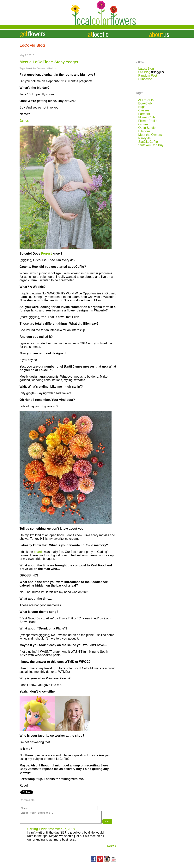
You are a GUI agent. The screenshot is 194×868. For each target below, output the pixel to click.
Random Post (148, 76)
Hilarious (144, 131)
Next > (112, 848)
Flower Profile (148, 121)
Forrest (46, 254)
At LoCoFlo (146, 100)
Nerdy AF (145, 138)
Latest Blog (146, 69)
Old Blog (144, 72)
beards (39, 552)
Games (143, 124)
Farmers (144, 114)
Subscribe (145, 79)
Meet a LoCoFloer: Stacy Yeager (49, 62)
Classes (144, 110)
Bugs (142, 107)
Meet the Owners (150, 135)
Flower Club (146, 117)
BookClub (145, 103)
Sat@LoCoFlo (148, 142)
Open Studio (147, 128)
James (24, 121)
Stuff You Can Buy (151, 145)
